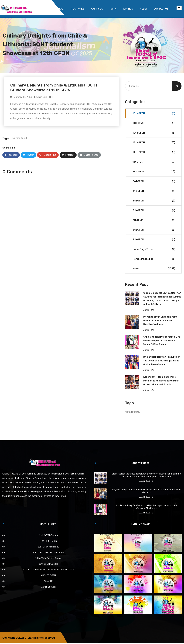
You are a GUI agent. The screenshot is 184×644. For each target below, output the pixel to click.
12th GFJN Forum (48, 542)
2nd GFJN (154, 172)
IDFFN (113, 9)
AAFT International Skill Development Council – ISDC (48, 570)
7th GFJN (154, 221)
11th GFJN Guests (48, 536)
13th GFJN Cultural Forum (48, 559)
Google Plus (48, 156)
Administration (48, 587)
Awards (128, 9)
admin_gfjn (40, 98)
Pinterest (68, 156)
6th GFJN (154, 211)
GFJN (28, 638)
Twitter (28, 156)
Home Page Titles (154, 250)
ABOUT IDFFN (48, 576)
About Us (48, 582)
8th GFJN (154, 230)
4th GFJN (154, 192)
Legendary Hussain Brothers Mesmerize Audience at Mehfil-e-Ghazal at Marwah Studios (161, 381)
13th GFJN (154, 143)
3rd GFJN (154, 182)
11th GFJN (154, 124)
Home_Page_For (154, 260)
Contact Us (161, 9)
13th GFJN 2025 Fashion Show (48, 553)
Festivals (78, 9)
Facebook (11, 156)
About (61, 9)
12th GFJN (154, 133)
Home (46, 9)
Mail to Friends (89, 156)
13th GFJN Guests (48, 564)
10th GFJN (154, 114)
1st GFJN (154, 163)
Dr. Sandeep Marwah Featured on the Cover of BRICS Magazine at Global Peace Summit (162, 361)
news (154, 269)
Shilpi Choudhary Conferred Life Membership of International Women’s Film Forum (162, 341)
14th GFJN (154, 153)
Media (143, 9)
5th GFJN (154, 201)
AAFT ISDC (97, 9)
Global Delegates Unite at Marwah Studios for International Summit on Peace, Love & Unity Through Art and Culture (146, 476)
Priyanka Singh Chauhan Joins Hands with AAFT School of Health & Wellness (160, 321)
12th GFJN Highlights (48, 547)
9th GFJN (154, 240)
